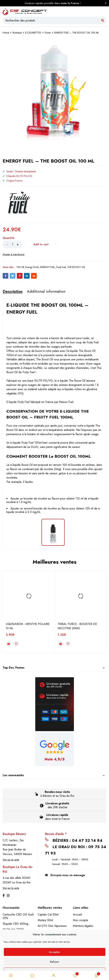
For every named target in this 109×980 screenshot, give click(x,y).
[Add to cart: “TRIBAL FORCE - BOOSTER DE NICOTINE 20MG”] (61, 644)
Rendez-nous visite (57, 792)
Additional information (46, 291)
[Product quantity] (12, 244)
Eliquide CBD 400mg (16, 924)
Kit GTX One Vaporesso (52, 926)
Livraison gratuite (57, 803)
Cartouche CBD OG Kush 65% (18, 916)
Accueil (77, 915)
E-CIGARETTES (33, 33)
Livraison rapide (57, 815)
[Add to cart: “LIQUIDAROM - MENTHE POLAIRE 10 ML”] (9, 644)
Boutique (17, 33)
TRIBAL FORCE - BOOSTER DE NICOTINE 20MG (77, 626)
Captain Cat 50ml (48, 915)
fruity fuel (61, 267)
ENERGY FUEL (47, 267)
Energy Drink (32, 267)
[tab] (13, 291)
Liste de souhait (75, 975)
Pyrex (48, 33)
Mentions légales (83, 926)
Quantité (9, 238)
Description (13, 291)
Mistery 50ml (45, 920)
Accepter (54, 952)
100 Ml (20, 267)
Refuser (55, 962)
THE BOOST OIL (76, 267)
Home (6, 33)
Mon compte (81, 920)
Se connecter (54, 975)
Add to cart (42, 244)
